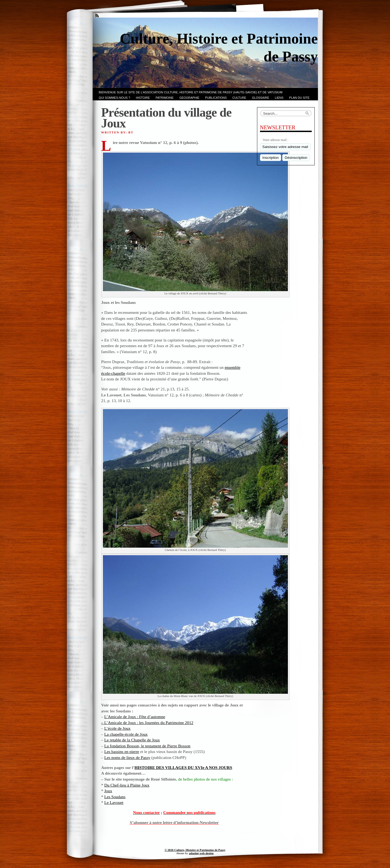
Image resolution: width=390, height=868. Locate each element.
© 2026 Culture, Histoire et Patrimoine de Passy (195, 850)
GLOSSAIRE (261, 98)
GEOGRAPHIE (189, 98)
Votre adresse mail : (276, 140)
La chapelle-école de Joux (126, 734)
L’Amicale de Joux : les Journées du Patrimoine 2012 (148, 723)
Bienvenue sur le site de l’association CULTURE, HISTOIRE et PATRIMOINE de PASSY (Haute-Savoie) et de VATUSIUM (191, 92)
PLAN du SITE (299, 98)
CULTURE (239, 98)
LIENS (279, 98)
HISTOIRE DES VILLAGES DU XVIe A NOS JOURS (183, 767)
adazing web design (201, 853)
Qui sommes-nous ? (115, 98)
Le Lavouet (114, 802)
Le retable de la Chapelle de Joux (132, 740)
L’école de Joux (117, 728)
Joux (108, 791)
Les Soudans (115, 797)
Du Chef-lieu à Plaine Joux (127, 785)
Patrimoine (165, 98)
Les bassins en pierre (122, 752)
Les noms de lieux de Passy (127, 757)
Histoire (143, 98)
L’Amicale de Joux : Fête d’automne (135, 717)
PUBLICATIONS (216, 98)
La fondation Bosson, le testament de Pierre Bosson (147, 746)
